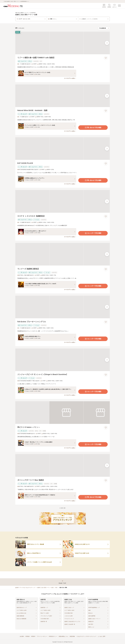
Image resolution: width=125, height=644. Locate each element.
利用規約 (28, 636)
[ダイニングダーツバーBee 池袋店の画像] (63, 465)
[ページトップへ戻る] (62, 582)
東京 (56, 588)
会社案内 (22, 636)
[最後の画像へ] (107, 43)
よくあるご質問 (101, 636)
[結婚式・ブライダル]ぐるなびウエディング (25, 588)
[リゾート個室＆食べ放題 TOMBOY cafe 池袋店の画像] (63, 43)
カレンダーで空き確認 (93, 233)
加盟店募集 (72, 636)
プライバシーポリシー (42, 636)
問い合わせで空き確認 (93, 128)
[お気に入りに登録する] (106, 58)
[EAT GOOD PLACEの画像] (63, 149)
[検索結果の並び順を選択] (104, 28)
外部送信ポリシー (53, 636)
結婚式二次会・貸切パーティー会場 (45, 588)
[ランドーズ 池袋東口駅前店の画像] (63, 254)
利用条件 (33, 636)
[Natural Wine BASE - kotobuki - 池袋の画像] (63, 96)
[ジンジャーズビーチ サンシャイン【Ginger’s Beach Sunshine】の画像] (63, 360)
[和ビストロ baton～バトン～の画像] (63, 413)
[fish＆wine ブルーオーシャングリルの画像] (63, 307)
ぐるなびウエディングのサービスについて (86, 636)
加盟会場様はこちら (63, 636)
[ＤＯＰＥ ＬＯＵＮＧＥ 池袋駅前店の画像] (63, 201)
